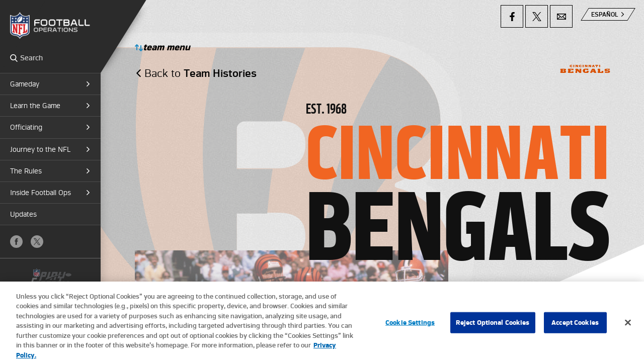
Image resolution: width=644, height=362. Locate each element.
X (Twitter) (37, 242)
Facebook (16, 242)
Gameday (25, 84)
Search (14, 58)
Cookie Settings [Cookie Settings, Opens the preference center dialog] (410, 330)
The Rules (26, 171)
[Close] (628, 330)
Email (561, 16)
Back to (200, 73)
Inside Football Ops (41, 193)
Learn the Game (35, 106)
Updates (23, 214)
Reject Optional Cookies (493, 330)
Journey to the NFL (40, 149)
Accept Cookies (575, 330)
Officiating (26, 127)
